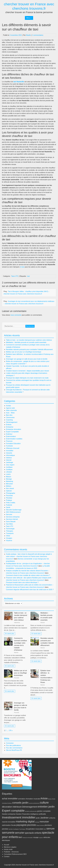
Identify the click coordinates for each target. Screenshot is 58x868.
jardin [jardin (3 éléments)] (38, 818)
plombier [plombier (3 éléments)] (5, 829)
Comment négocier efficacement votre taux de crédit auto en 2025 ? (30, 590)
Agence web (10, 408)
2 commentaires (38, 35)
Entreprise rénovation (14, 429)
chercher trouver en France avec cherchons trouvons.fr (35, 865)
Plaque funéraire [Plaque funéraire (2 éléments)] (40, 825)
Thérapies (10, 531)
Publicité (9, 505)
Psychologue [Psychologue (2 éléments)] (22, 829)
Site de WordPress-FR (14, 750)
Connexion (10, 743)
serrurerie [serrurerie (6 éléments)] (8, 833)
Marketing (9, 481)
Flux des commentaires (14, 748)
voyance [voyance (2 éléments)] (41, 838)
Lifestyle (9, 472)
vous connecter (16, 315)
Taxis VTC (15, 276)
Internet (9, 460)
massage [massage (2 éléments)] (37, 822)
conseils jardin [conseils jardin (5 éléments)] (20, 803)
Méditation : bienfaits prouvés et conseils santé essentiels (26, 342)
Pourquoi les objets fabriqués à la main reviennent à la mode (27, 378)
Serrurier (9, 514)
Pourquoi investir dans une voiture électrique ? (22, 582)
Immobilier (10, 451)
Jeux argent (10, 465)
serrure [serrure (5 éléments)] (50, 829)
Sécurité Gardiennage (14, 510)
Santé (8, 507)
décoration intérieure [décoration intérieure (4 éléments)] (12, 807)
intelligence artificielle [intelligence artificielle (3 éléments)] (38, 814)
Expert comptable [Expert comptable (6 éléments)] (13, 811)
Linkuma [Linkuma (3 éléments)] (52, 818)
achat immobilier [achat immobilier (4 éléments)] (10, 799)
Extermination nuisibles (14, 439)
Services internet (12, 519)
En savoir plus (10, 634)
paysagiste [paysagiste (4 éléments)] (22, 825)
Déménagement (12, 422)
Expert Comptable (12, 432)
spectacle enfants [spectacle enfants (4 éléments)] (33, 833)
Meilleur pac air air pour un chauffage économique (24, 352)
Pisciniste (9, 496)
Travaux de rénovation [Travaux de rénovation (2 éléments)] (28, 838)
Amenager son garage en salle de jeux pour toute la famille (27, 359)
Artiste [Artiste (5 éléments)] (44, 798)
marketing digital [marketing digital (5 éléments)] (25, 821)
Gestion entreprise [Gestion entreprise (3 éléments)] (9, 814)
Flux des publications (13, 745)
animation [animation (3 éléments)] (22, 799)
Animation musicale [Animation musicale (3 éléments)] (33, 799)
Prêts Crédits (11, 503)
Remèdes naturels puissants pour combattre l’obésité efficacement (29, 349)
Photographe (11, 493)
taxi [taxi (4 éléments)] (20, 837)
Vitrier (8, 536)
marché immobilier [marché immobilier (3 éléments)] (9, 822)
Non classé (10, 488)
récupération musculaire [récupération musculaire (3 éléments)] (34, 829)
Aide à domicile (11, 410)
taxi (29, 276)
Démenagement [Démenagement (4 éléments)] (30, 807)
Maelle (28, 35)
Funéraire (9, 446)
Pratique (9, 500)
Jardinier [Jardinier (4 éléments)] (44, 818)
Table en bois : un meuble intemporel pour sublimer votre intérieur (29, 340)
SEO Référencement (13, 512)
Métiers (9, 486)
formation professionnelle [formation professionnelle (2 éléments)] (31, 811)
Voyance (9, 540)
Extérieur (9, 434)
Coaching (9, 420)
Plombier (9, 498)
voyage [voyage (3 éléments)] (36, 837)
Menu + (29, 18)
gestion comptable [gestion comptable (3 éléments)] (44, 811)
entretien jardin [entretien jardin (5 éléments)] (46, 807)
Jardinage (9, 462)
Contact (7, 857)
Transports (10, 533)
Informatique (10, 455)
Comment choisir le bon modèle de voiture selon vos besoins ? (28, 575)
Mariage (9, 479)
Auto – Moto (10, 413)
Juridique (9, 467)
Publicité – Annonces (11, 852)
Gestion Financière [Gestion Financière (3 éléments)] (23, 814)
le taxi (22, 267)
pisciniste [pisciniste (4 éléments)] (31, 825)
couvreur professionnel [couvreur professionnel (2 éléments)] (34, 803)
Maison (9, 477)
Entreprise (10, 427)
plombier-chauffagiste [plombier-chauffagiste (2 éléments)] (14, 829)
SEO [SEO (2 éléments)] (45, 829)
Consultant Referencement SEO (15, 854)
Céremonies (10, 417)
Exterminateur (11, 436)
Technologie (10, 529)
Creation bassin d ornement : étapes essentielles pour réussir (28, 371)
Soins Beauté (11, 522)
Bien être (9, 415)
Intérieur (9, 458)
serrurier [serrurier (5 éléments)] (20, 833)
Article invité (8, 849)
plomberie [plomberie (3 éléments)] (48, 825)
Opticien (9, 491)
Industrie (9, 453)
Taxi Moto (9, 524)
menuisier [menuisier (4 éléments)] (44, 822)
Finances (9, 441)
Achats (8, 406)
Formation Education (13, 444)
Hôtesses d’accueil (13, 448)
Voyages (9, 538)
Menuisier (9, 484)
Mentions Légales (10, 847)
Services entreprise (13, 517)
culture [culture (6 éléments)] (44, 803)
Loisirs (8, 474)
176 (10, 730)
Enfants (9, 425)
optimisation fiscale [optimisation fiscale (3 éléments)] (9, 825)
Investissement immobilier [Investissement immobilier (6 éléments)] (19, 817)
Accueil (7, 845)
